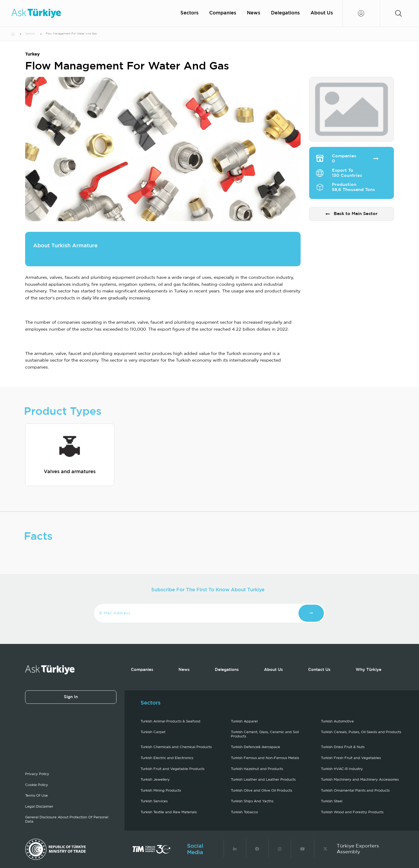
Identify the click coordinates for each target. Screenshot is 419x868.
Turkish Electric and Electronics (167, 758)
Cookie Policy (37, 785)
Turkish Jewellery (155, 780)
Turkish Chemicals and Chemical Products (176, 747)
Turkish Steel (332, 801)
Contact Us (319, 670)
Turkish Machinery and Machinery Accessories (360, 780)
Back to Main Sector (352, 214)
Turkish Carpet (153, 732)
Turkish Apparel (244, 722)
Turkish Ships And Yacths (252, 801)
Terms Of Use (36, 796)
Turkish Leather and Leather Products (263, 780)
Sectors (189, 13)
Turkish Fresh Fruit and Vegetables (351, 758)
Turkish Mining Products (161, 791)
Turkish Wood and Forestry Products (352, 812)
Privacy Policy (37, 774)
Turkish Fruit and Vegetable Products (172, 769)
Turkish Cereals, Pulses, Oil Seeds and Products (361, 732)
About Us (322, 13)
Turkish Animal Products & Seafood (170, 722)
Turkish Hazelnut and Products (257, 769)
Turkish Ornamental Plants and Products (355, 791)
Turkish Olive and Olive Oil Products (261, 791)
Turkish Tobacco (244, 812)
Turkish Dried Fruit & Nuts (343, 747)
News (254, 13)
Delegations (285, 13)
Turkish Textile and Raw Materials (169, 812)
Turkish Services (154, 801)
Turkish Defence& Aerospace (255, 747)
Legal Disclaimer (39, 807)
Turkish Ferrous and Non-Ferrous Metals (265, 758)
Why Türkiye (368, 670)
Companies (223, 13)
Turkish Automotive (337, 722)
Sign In (71, 697)
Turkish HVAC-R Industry (342, 769)
